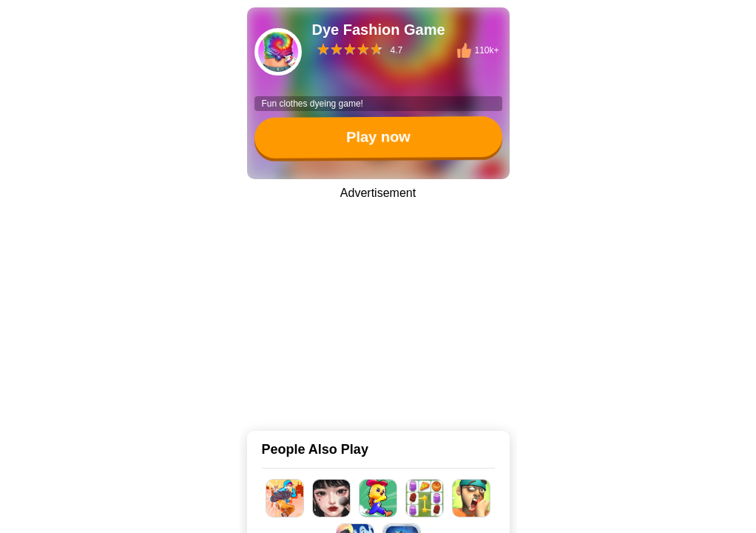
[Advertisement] (378, 305)
